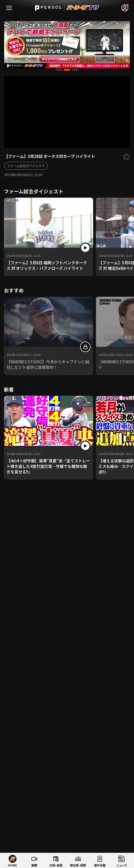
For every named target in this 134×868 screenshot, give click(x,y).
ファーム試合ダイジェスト (26, 166)
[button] (59, 70)
